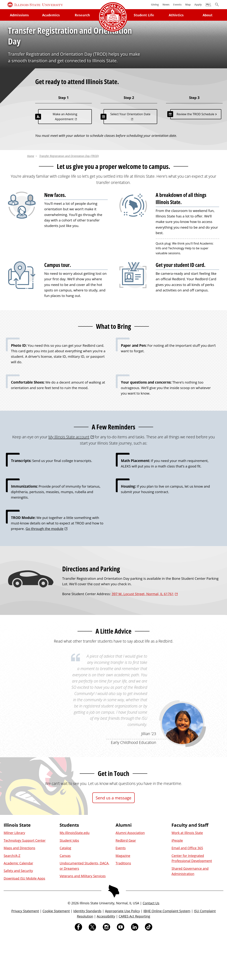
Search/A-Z (12, 899)
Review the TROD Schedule (195, 157)
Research (82, 15)
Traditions (123, 906)
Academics (51, 15)
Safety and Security (18, 914)
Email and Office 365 (187, 891)
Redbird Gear (126, 883)
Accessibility (106, 959)
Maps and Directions (19, 891)
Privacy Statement (25, 954)
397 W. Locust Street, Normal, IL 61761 (143, 637)
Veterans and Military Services (83, 919)
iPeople (177, 883)
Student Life (144, 15)
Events (121, 891)
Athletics (176, 15)
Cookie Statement (56, 954)
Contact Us (151, 946)
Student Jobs (69, 883)
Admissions (19, 15)
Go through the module (45, 572)
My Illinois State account (69, 480)
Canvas (65, 899)
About (208, 15)
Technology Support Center (25, 883)
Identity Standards (87, 954)
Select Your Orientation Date (130, 157)
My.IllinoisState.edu (74, 876)
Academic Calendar (18, 906)
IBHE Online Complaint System (167, 954)
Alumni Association (130, 876)
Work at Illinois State (187, 876)
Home (31, 199)
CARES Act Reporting (134, 959)
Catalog (65, 891)
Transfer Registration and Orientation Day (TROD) (69, 199)
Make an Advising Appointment (65, 160)
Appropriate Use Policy (122, 954)
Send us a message (113, 841)
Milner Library (14, 876)
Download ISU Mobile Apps (24, 921)
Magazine (123, 899)
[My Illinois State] (208, 6)
